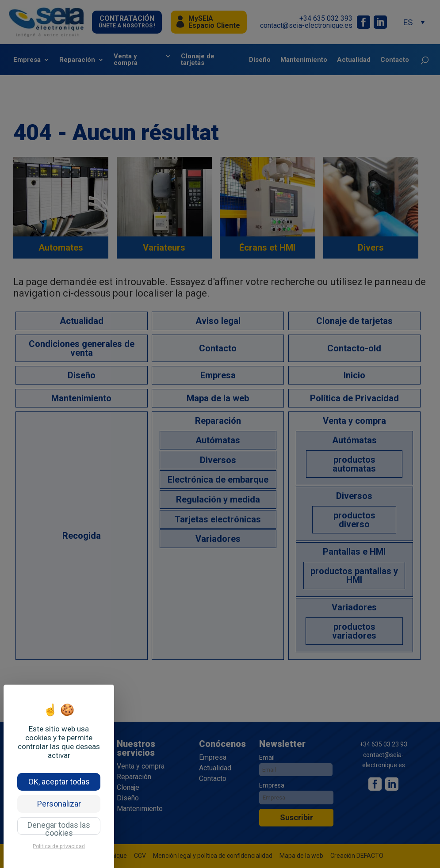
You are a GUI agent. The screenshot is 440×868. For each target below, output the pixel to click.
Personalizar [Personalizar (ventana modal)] (59, 804)
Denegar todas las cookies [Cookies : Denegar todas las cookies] (59, 828)
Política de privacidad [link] (59, 846)
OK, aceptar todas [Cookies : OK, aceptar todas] (59, 782)
